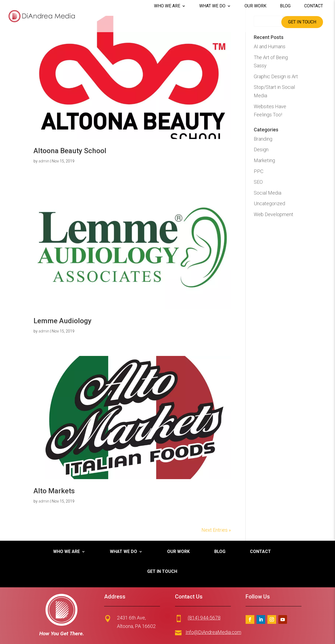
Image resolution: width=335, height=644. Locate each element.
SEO (258, 182)
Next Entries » (216, 530)
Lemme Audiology (63, 321)
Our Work (255, 6)
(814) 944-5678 (204, 618)
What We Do (212, 6)
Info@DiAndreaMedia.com (213, 632)
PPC (259, 171)
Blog (285, 6)
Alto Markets (54, 491)
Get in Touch (302, 22)
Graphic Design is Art (276, 76)
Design (261, 149)
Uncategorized (269, 203)
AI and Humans (270, 46)
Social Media (268, 193)
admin (44, 161)
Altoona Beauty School (70, 151)
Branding (263, 139)
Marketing (264, 160)
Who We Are (167, 6)
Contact (314, 6)
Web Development (274, 214)
